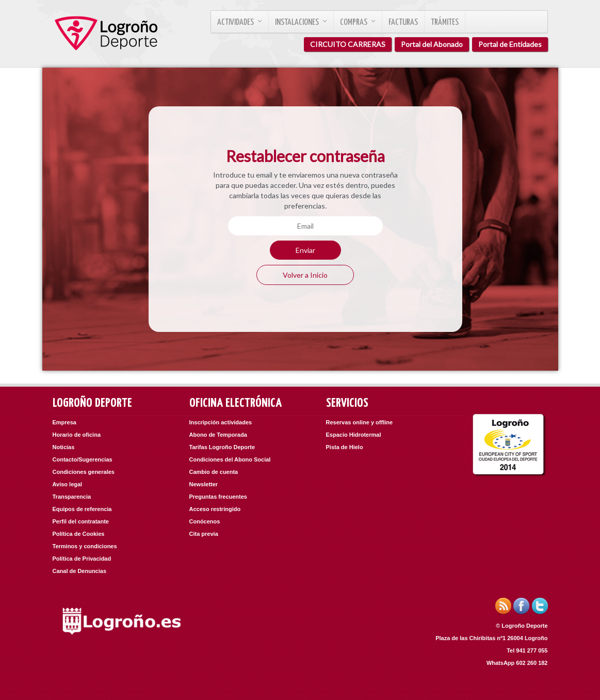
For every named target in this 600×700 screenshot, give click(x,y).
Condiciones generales (84, 472)
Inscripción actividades (221, 422)
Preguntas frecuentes (218, 497)
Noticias (64, 447)
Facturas (403, 22)
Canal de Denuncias (80, 571)
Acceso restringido (215, 509)
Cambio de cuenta (214, 472)
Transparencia (72, 497)
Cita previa (204, 534)
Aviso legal (68, 484)
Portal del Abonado (432, 44)
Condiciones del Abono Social (230, 459)
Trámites (445, 22)
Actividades (240, 22)
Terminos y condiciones (85, 546)
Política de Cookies (79, 534)
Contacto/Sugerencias (83, 459)
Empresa (64, 422)
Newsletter (204, 484)
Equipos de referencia (82, 509)
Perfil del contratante (81, 521)
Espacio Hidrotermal (354, 435)
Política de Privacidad (82, 559)
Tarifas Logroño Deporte (222, 447)
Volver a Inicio (305, 275)
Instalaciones (301, 22)
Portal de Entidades (510, 44)
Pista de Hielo (345, 447)
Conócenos (205, 521)
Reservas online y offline (360, 422)
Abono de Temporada (218, 435)
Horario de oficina (77, 435)
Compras (358, 22)
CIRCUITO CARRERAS (348, 44)
